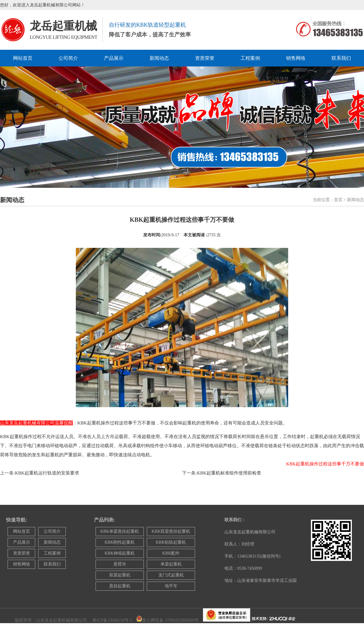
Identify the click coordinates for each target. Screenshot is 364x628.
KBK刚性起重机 (120, 542)
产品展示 (114, 58)
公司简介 (68, 58)
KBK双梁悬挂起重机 (171, 531)
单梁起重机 (171, 564)
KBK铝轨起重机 (171, 542)
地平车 (171, 586)
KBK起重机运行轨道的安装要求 (47, 473)
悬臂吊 (120, 564)
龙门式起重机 (171, 575)
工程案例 (250, 58)
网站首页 (23, 58)
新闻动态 (159, 58)
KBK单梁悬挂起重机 (120, 531)
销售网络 (296, 58)
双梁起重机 (120, 575)
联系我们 (341, 58)
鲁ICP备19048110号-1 (112, 620)
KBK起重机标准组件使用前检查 (229, 473)
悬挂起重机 (120, 586)
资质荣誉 (205, 58)
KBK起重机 (12, 437)
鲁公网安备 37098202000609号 (170, 620)
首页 (338, 200)
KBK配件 (171, 553)
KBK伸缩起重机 (120, 553)
